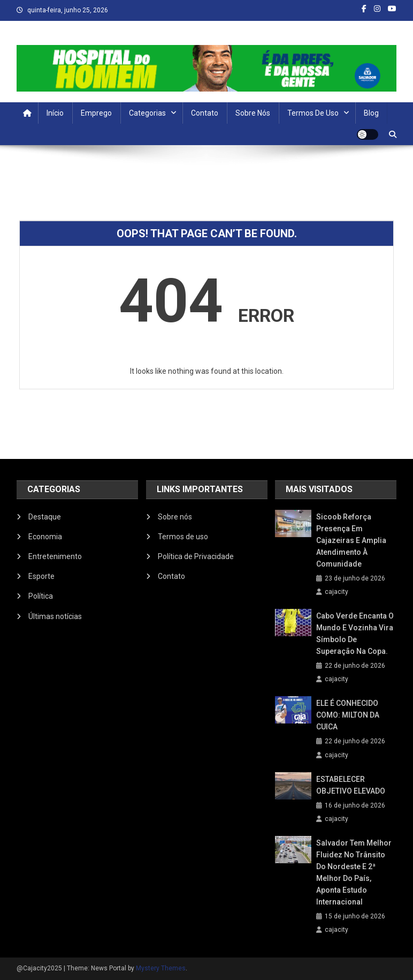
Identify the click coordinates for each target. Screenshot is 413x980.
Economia (45, 537)
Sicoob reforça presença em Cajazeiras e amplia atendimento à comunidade (351, 540)
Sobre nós (253, 113)
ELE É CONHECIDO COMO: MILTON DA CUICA (348, 715)
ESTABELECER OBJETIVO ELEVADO (351, 785)
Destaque (45, 517)
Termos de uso (313, 113)
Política (41, 596)
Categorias (147, 113)
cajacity (336, 592)
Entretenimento (55, 556)
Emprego (96, 113)
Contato (205, 113)
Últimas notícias (55, 616)
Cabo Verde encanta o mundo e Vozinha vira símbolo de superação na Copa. (355, 634)
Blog (371, 113)
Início (55, 113)
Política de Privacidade (196, 556)
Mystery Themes (161, 968)
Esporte (41, 576)
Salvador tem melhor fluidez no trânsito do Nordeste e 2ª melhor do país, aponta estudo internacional (354, 872)
